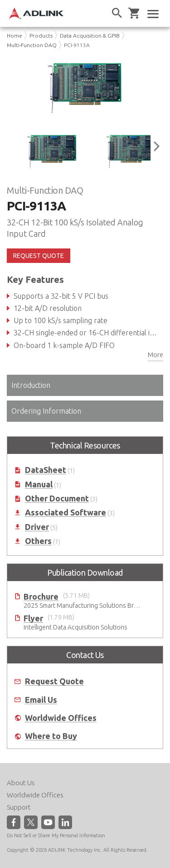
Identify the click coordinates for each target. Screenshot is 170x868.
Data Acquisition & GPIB (90, 36)
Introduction (31, 385)
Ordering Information (46, 411)
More (155, 355)
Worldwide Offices (61, 718)
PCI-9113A (77, 45)
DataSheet (46, 470)
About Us (21, 783)
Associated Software (66, 513)
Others (38, 541)
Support (19, 807)
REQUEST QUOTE (39, 256)
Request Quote (54, 681)
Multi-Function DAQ (32, 45)
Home (15, 36)
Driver (37, 527)
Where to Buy (51, 736)
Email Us (41, 700)
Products (41, 36)
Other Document (57, 498)
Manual (39, 484)
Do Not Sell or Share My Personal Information (56, 835)
